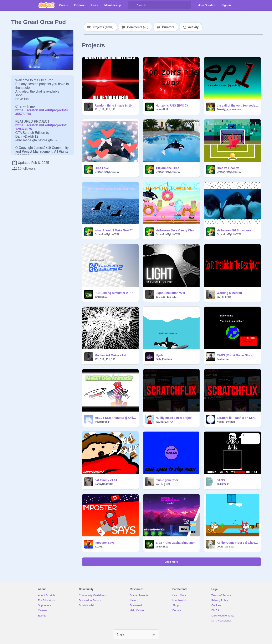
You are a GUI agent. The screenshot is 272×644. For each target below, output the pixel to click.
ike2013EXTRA (164, 422)
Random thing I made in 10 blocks (115, 105)
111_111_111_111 (105, 109)
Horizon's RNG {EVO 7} (172, 105)
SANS (221, 480)
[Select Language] (136, 634)
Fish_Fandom (164, 359)
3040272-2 (223, 484)
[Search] (133, 5)
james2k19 (162, 109)
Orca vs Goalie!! (228, 168)
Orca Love (102, 168)
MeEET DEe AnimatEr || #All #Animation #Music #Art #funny (115, 418)
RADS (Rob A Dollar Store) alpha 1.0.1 (237, 355)
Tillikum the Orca (167, 168)
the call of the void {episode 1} (237, 105)
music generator (167, 480)
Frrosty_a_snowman (229, 109)
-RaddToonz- (102, 422)
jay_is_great (224, 297)
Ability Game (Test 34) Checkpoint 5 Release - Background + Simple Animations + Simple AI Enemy (237, 543)
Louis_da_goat (225, 547)
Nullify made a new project (174, 418)
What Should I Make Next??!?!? (115, 230)
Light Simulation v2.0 (170, 293)
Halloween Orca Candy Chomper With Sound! (176, 230)
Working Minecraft (229, 293)
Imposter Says (105, 543)
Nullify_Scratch (226, 422)
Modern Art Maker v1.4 (110, 355)
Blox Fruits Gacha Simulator (175, 543)
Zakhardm (223, 359)
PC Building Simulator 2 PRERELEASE (115, 293)
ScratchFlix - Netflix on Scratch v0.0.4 (237, 418)
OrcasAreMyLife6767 (107, 172)
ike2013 (99, 547)
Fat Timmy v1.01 (106, 480)
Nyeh (159, 355)
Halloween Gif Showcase (234, 230)
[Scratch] (47, 5)
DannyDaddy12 (104, 484)
